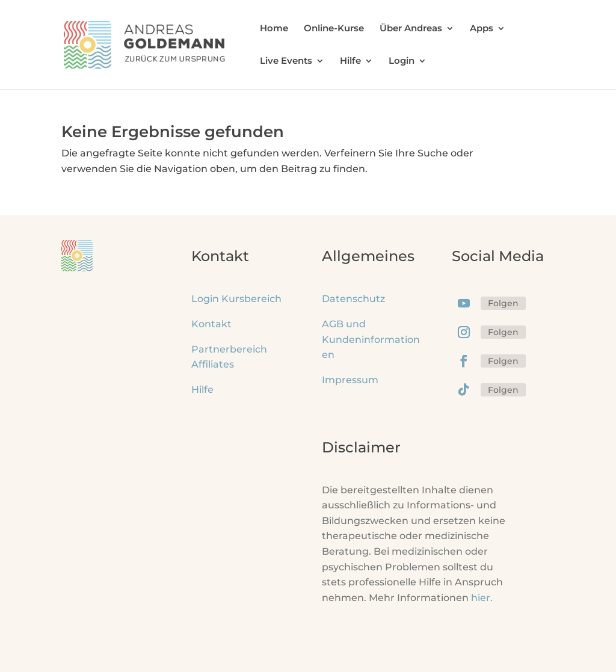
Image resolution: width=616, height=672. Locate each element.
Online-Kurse (334, 29)
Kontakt (211, 324)
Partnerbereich (229, 349)
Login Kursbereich (236, 299)
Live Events (286, 61)
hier (482, 598)
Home (274, 29)
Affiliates (213, 364)
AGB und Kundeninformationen (371, 339)
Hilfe (350, 61)
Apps (482, 29)
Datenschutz (353, 299)
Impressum (350, 380)
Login (402, 61)
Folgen (503, 303)
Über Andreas (411, 29)
